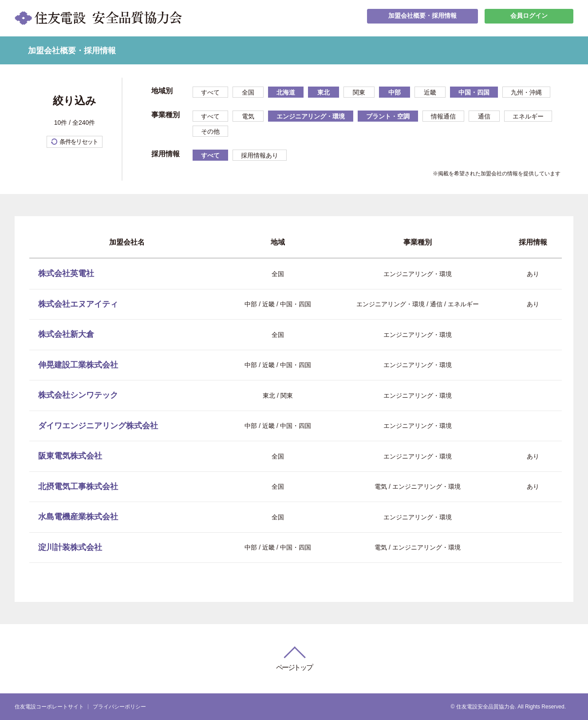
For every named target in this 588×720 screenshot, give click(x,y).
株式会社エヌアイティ (78, 304)
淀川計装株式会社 (70, 547)
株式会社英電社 (66, 273)
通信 (484, 116)
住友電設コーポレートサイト (49, 707)
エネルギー (528, 116)
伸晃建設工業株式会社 (78, 365)
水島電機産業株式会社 (78, 517)
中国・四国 (474, 92)
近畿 (430, 92)
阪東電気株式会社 (70, 456)
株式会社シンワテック (78, 395)
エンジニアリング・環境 (311, 116)
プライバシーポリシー (119, 707)
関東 (359, 92)
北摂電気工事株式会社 (78, 487)
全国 (248, 92)
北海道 (286, 92)
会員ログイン (529, 18)
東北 (324, 92)
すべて (210, 92)
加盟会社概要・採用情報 (422, 18)
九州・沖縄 (526, 92)
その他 (210, 131)
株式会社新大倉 (66, 334)
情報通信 (443, 116)
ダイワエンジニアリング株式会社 (98, 426)
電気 (248, 116)
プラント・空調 (388, 116)
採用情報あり (260, 155)
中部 (395, 92)
